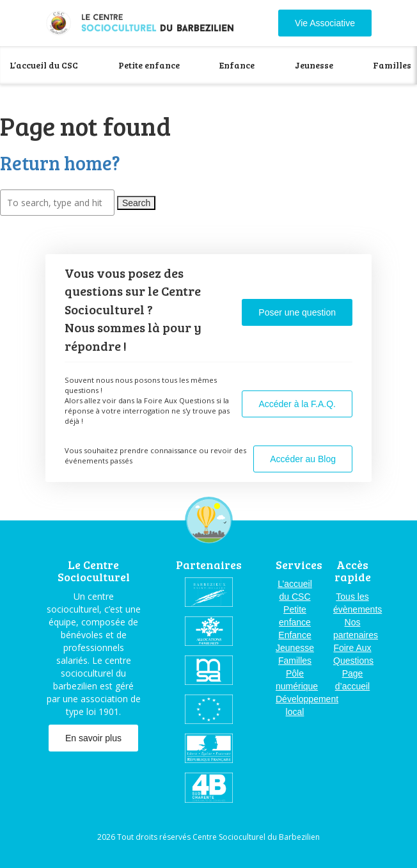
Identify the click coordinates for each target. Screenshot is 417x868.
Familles (392, 65)
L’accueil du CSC (44, 65)
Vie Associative (325, 23)
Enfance (237, 65)
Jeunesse (314, 65)
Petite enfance (149, 65)
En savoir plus (93, 738)
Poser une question (297, 312)
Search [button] (136, 203)
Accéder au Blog (303, 459)
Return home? (60, 163)
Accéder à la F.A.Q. (297, 404)
